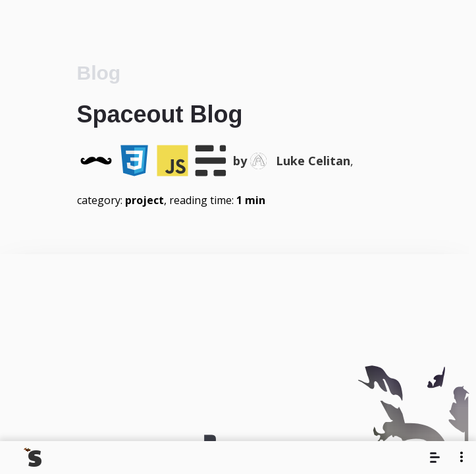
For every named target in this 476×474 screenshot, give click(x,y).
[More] (462, 457)
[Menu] (436, 458)
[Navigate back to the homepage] (34, 458)
